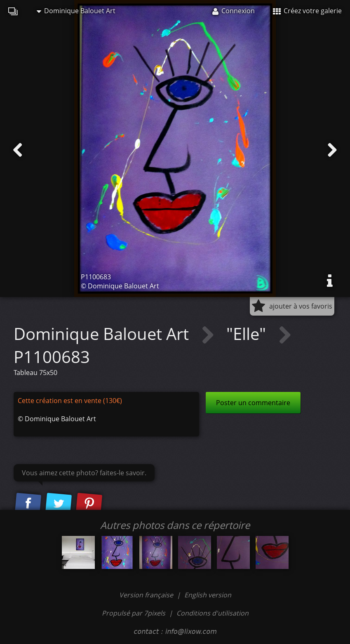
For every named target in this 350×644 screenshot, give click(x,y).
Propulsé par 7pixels (134, 613)
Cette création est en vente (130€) (70, 401)
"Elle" (248, 334)
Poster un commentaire (253, 403)
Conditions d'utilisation (213, 613)
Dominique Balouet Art (76, 11)
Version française (147, 595)
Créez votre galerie (307, 11)
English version (208, 595)
